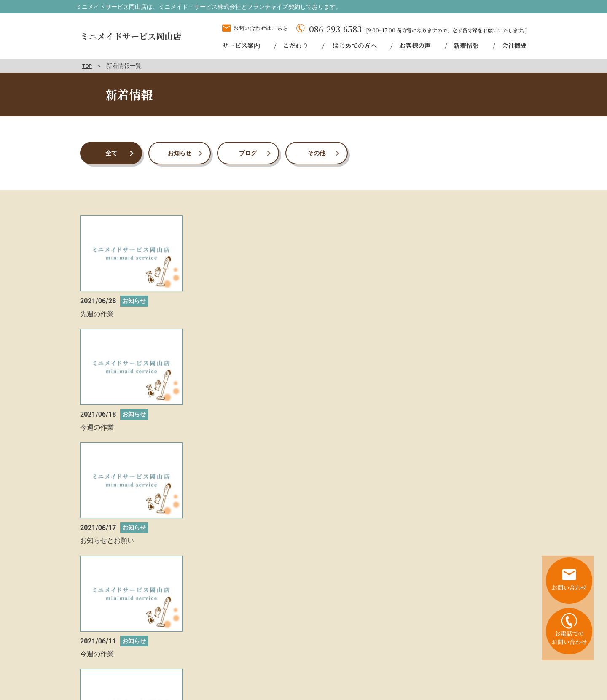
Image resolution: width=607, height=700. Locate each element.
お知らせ (180, 153)
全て (111, 153)
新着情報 (510, 658)
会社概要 (439, 668)
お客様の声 (471, 658)
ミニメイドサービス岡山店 (133, 36)
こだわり (379, 658)
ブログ (248, 153)
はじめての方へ (424, 658)
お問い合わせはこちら (261, 28)
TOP (88, 66)
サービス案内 (337, 658)
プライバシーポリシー (492, 668)
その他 (317, 153)
